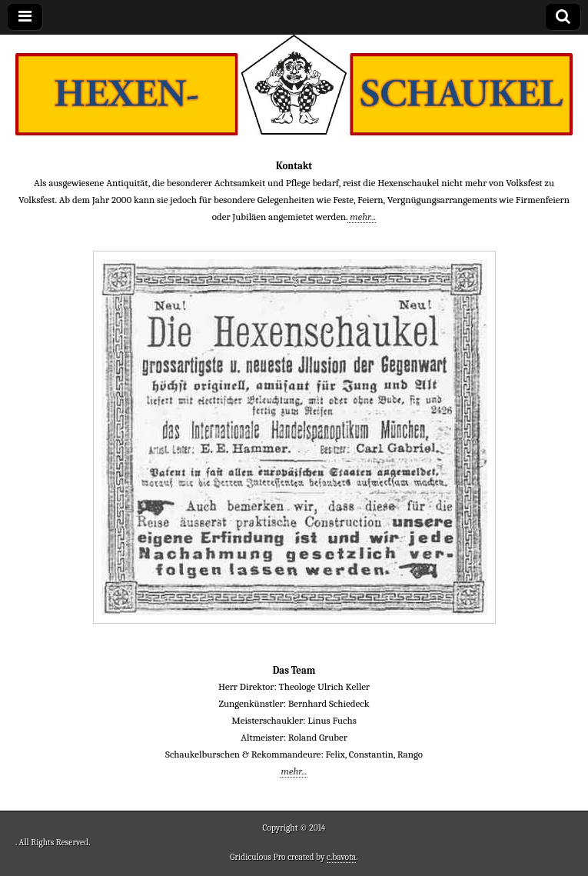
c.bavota (341, 857)
